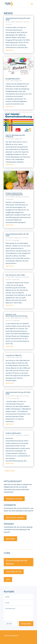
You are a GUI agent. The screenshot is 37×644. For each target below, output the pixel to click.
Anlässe (26, 22)
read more (10, 50)
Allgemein (19, 22)
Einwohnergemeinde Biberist (17, 562)
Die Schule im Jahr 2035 (15, 275)
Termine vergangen (13, 240)
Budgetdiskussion (13, 79)
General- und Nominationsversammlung (16, 315)
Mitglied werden (14, 499)
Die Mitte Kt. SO (14, 572)
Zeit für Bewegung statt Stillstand (15, 136)
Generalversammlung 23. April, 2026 (18, 19)
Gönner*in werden (15, 517)
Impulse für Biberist (14, 355)
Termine (9, 24)
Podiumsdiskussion (13, 433)
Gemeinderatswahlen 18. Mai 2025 (17, 235)
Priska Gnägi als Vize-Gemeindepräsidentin (14, 194)
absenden (26, 624)
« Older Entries (9, 471)
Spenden (10, 539)
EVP (8, 580)
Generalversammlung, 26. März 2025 (18, 393)
